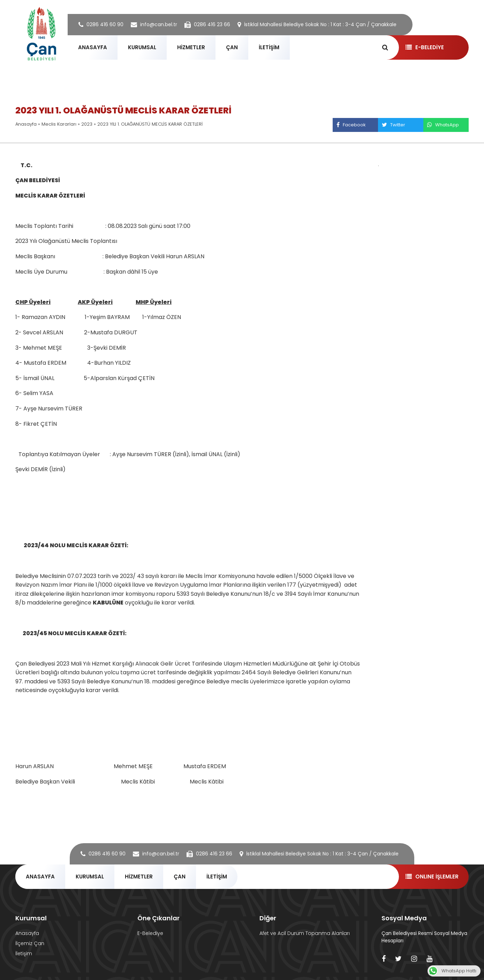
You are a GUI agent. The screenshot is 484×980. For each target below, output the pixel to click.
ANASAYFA (93, 47)
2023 (87, 124)
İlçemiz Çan (30, 943)
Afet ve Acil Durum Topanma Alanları (305, 933)
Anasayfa (26, 124)
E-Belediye (150, 933)
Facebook (351, 125)
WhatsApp (443, 125)
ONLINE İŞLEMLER (432, 877)
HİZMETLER (191, 47)
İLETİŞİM (269, 47)
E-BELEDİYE (425, 47)
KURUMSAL (142, 47)
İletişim (24, 953)
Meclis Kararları (59, 124)
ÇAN (232, 47)
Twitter (393, 125)
